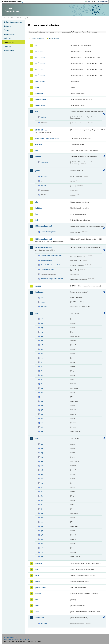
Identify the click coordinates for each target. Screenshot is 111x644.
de (42, 341)
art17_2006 (40, 63)
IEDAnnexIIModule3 (44, 239)
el (42, 354)
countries (45, 162)
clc (42, 298)
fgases (38, 156)
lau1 (37, 313)
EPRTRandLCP (42, 130)
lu (42, 388)
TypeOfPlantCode (47, 269)
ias (36, 214)
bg (42, 328)
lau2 (37, 438)
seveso (38, 594)
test (37, 600)
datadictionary (41, 99)
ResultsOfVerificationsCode (51, 265)
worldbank (40, 618)
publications (40, 588)
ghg (37, 202)
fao (36, 150)
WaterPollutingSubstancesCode (52, 279)
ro (42, 414)
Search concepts (54, 39)
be (42, 323)
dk (42, 345)
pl (42, 405)
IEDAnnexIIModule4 (44, 247)
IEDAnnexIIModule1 (44, 226)
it (42, 380)
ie (42, 375)
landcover (39, 292)
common (39, 93)
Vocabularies (9, 42)
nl (42, 401)
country (44, 623)
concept (44, 176)
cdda (37, 87)
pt (42, 410)
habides (38, 208)
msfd (37, 576)
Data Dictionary (21, 18)
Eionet (13, 18)
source (44, 186)
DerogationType (47, 260)
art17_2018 (40, 75)
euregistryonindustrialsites (47, 138)
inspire (38, 286)
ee (42, 349)
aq (36, 45)
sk (42, 427)
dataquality (40, 105)
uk (42, 431)
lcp (36, 570)
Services (7, 46)
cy (42, 332)
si (42, 423)
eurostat (39, 144)
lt (42, 384)
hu (42, 371)
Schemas (8, 38)
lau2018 (38, 563)
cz (42, 336)
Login (88, 1)
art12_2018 (40, 57)
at (42, 319)
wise (37, 612)
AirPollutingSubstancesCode (51, 256)
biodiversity (40, 81)
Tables (7, 30)
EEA (14, 2)
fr (42, 367)
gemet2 (38, 171)
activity (44, 117)
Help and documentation (13, 22)
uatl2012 (44, 306)
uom (37, 606)
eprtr (37, 111)
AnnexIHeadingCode (48, 232)
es (42, 358)
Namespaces (9, 50)
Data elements (10, 34)
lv (42, 393)
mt (42, 397)
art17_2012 (40, 69)
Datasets (7, 26)
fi (42, 362)
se (42, 418)
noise (37, 582)
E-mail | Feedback (11, 637)
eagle (43, 302)
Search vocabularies (38, 39)
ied (36, 220)
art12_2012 (40, 51)
